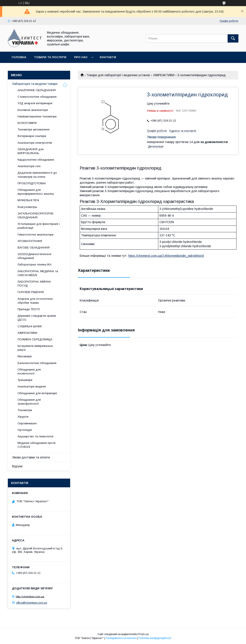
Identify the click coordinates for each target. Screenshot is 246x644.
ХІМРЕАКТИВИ (164, 75)
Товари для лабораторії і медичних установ (118, 75)
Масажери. (25, 356)
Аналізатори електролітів (35, 143)
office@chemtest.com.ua (32, 603)
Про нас (81, 57)
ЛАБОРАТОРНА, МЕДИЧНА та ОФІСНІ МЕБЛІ (38, 273)
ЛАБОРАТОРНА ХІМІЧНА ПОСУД (34, 284)
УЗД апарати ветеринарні (35, 103)
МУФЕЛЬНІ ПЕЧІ (28, 200)
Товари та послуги (50, 57)
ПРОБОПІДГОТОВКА (32, 183)
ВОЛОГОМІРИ (27, 123)
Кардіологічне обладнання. (36, 160)
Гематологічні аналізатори (36, 235)
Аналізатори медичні (32, 386)
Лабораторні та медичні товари (35, 84)
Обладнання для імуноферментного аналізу (36, 192)
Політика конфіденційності (155, 638)
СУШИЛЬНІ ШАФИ (30, 326)
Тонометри (25, 410)
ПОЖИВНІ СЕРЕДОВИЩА (35, 339)
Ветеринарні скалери (32, 136)
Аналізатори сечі (29, 166)
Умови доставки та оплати (31, 457)
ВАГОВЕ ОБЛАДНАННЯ (34, 248)
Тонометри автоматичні (33, 129)
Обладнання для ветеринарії (37, 393)
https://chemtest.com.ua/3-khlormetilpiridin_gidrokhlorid (166, 256)
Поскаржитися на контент (121, 638)
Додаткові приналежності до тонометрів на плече (37, 175)
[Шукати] (233, 38)
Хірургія (23, 417)
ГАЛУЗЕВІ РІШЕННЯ (31, 292)
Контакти (108, 57)
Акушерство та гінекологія (35, 436)
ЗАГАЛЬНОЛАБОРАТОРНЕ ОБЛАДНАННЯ (36, 215)
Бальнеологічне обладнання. (37, 363)
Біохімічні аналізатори (33, 110)
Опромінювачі (27, 423)
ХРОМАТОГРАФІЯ (30, 241)
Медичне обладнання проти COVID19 (36, 445)
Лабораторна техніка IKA (35, 264)
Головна (19, 57)
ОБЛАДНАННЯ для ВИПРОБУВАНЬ (31, 151)
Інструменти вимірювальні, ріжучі (35, 348)
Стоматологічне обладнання (37, 97)
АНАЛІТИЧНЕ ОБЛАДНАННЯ (37, 90)
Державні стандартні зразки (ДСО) (37, 318)
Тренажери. (25, 380)
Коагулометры (27, 207)
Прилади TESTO (29, 309)
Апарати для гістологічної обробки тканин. (35, 301)
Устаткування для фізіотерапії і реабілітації (39, 226)
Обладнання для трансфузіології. (29, 402)
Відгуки (17, 466)
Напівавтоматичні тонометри (37, 116)
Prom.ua (143, 634)
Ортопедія (25, 430)
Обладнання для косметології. (29, 371)
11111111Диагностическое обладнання (34, 256)
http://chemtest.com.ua (30, 596)
